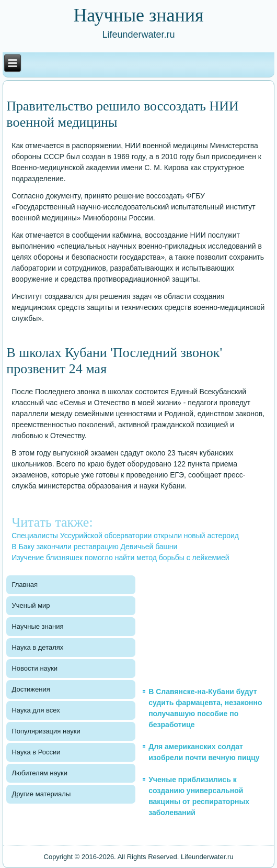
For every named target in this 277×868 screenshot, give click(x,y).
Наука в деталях (37, 647)
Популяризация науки (46, 731)
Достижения (31, 689)
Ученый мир (31, 605)
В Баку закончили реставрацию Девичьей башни (94, 547)
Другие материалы (41, 794)
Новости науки (34, 668)
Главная (24, 585)
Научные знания (37, 626)
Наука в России (36, 752)
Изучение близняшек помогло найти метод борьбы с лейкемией (120, 558)
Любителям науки (39, 773)
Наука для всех (36, 710)
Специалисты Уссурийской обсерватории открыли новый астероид (125, 536)
